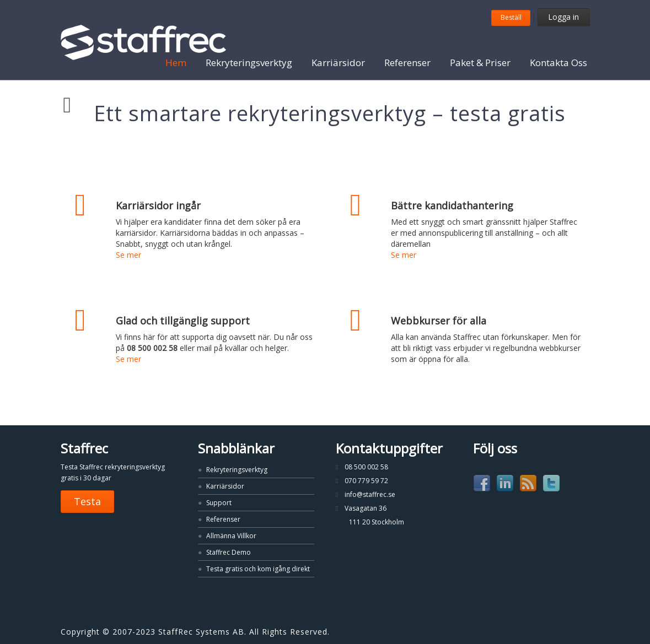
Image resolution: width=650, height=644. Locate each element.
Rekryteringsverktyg (249, 63)
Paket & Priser (480, 63)
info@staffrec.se (370, 494)
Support (219, 503)
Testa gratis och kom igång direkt (258, 569)
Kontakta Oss (558, 63)
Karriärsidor (338, 63)
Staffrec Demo (229, 552)
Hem (176, 63)
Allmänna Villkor (231, 536)
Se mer (128, 255)
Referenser (407, 63)
